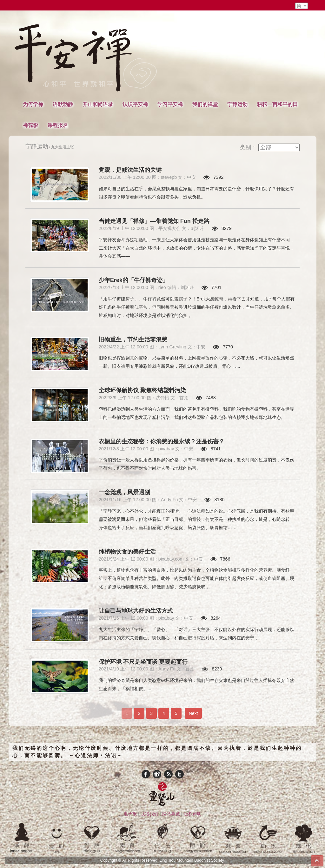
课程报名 (58, 125)
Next (193, 713)
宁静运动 (237, 104)
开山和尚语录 (98, 104)
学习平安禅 (170, 104)
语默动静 (63, 104)
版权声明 (193, 814)
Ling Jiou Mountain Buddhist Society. (192, 860)
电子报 (130, 814)
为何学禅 (33, 104)
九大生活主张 (63, 147)
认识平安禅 (135, 104)
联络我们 (149, 814)
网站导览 (171, 814)
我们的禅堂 (205, 104)
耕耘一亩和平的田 (277, 104)
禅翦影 (30, 125)
